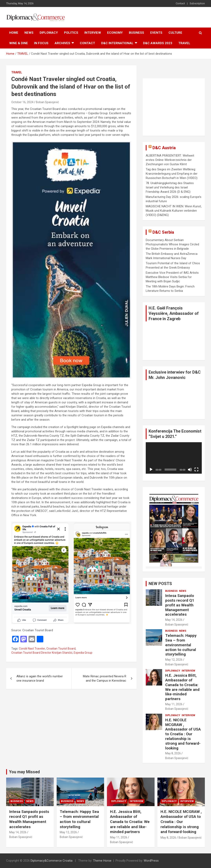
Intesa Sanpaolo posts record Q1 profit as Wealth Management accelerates (180, 605)
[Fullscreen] (196, 470)
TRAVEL (184, 43)
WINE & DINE (19, 43)
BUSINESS (136, 33)
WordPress (151, 861)
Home (14, 33)
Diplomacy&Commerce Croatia (52, 861)
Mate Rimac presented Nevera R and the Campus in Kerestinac (105, 678)
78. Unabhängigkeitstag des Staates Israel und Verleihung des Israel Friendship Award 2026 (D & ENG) (170, 187)
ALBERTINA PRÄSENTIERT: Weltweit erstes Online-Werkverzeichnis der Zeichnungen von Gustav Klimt (170, 160)
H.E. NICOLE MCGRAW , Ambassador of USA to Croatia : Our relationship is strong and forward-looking (183, 734)
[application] (174, 458)
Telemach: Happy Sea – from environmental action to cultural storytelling (181, 645)
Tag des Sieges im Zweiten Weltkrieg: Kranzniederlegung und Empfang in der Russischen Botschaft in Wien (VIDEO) (172, 174)
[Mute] (190, 470)
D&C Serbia (163, 232)
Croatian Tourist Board (61, 649)
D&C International (117, 43)
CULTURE (175, 33)
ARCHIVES (62, 43)
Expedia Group (83, 653)
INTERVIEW (93, 33)
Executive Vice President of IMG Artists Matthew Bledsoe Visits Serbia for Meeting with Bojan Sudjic (172, 277)
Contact (180, 3)
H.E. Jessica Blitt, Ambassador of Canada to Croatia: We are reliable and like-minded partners (182, 687)
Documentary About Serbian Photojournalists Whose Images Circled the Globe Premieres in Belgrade (172, 244)
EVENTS (156, 33)
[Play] (151, 470)
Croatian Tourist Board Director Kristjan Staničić (42, 653)
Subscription (197, 3)
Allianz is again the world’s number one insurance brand (40, 678)
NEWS (29, 33)
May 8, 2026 (173, 753)
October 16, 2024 (22, 102)
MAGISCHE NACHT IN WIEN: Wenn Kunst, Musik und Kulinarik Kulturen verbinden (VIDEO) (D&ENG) (174, 211)
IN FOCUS (41, 43)
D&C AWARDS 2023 (158, 43)
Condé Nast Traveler (32, 649)
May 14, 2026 (174, 620)
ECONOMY (115, 33)
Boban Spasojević (47, 102)
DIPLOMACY (49, 33)
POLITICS (71, 33)
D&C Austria (164, 148)
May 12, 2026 (174, 660)
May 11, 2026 (174, 704)
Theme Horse (102, 861)
